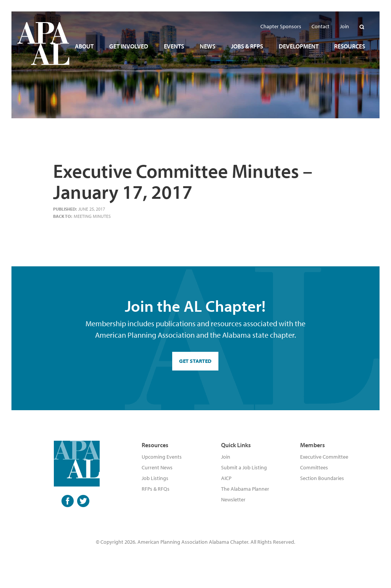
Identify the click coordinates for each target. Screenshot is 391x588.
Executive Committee (324, 457)
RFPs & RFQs (156, 489)
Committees (314, 467)
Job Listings (155, 478)
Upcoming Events (162, 457)
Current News (157, 467)
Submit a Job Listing (244, 467)
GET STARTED (195, 361)
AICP (226, 478)
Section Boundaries (322, 478)
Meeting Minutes (92, 216)
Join (226, 457)
